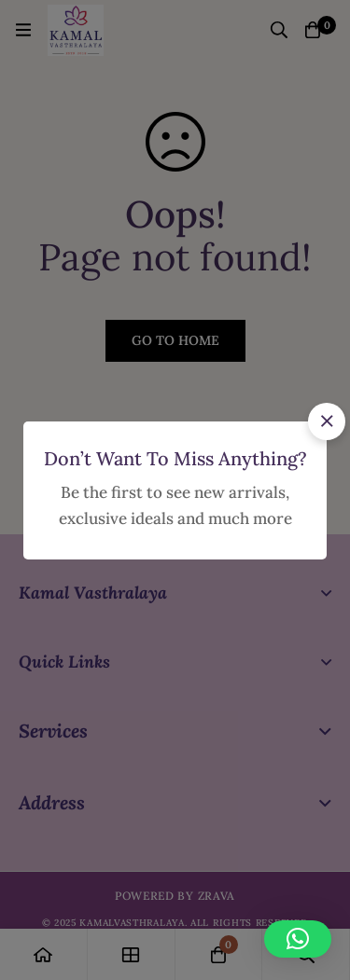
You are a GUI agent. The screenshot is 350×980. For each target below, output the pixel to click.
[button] (327, 421)
